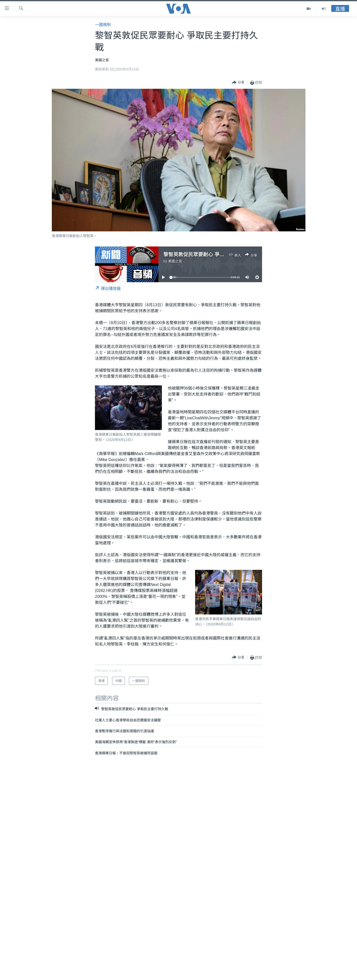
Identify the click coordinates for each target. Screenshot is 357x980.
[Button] (238, 83)
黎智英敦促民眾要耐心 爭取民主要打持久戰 (211, 254)
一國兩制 (103, 25)
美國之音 (175, 261)
